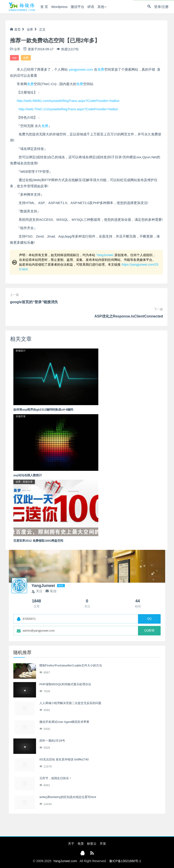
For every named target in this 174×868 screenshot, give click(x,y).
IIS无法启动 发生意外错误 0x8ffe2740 (64, 759)
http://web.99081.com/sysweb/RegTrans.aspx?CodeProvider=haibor (68, 101)
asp (14, 58)
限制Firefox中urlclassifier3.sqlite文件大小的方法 (71, 665)
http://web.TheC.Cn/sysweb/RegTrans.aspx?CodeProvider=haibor (68, 109)
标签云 (92, 844)
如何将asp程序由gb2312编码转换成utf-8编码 (43, 410)
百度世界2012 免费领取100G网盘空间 (38, 541)
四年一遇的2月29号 (52, 741)
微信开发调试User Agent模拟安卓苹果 (64, 722)
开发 (103, 844)
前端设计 (21, 351)
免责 (81, 844)
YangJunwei (105, 255)
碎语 (91, 7)
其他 (101, 7)
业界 (30, 29)
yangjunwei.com (81, 69)
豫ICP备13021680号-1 (125, 861)
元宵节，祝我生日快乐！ (56, 778)
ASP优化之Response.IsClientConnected (129, 316)
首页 (15, 29)
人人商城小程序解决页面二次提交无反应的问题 (70, 703)
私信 (51, 591)
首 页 (44, 7)
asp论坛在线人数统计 (28, 475)
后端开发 (21, 416)
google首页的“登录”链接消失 (34, 302)
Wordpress (59, 7)
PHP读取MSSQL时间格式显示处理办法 (65, 684)
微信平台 (77, 7)
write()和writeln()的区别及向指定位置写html (68, 797)
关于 (71, 844)
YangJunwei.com (65, 861)
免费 (26, 58)
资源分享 (28, 482)
